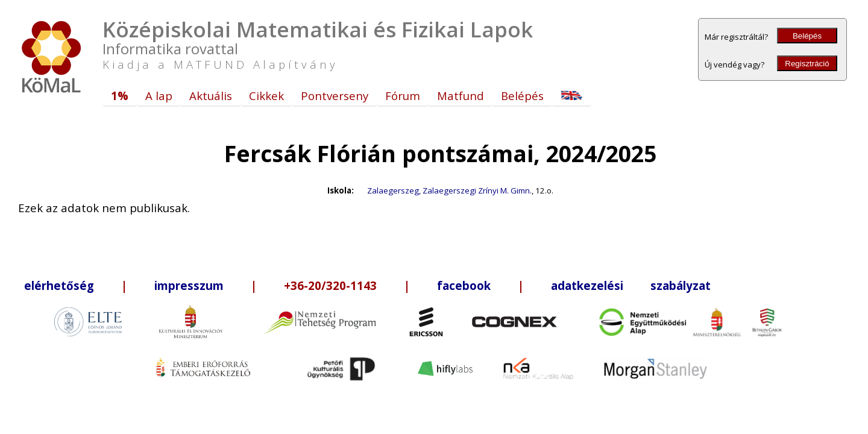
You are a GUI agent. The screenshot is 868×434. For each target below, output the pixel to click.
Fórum (403, 96)
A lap (159, 96)
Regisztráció (807, 64)
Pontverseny (335, 96)
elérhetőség (59, 285)
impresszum (189, 285)
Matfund (461, 96)
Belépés (807, 36)
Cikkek (266, 96)
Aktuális (211, 96)
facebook (464, 285)
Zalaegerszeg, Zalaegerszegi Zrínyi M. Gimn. (449, 190)
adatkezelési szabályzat (631, 285)
